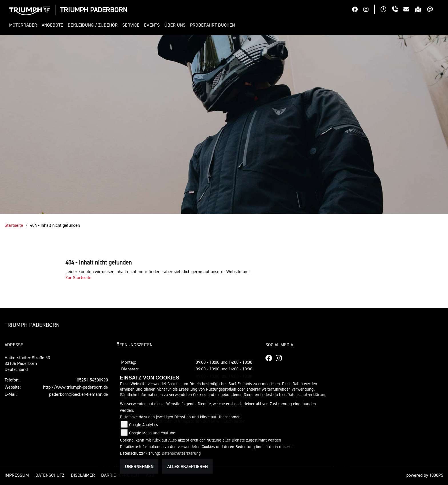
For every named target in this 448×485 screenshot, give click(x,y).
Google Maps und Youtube (152, 433)
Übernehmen (139, 466)
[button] (24, 25)
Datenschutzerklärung (307, 394)
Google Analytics (144, 425)
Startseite (14, 225)
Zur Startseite (78, 277)
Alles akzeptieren (187, 466)
